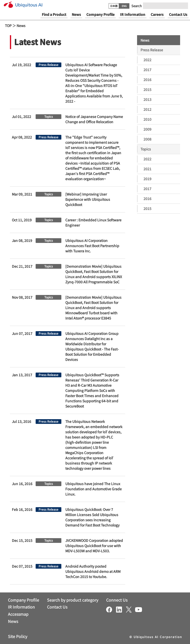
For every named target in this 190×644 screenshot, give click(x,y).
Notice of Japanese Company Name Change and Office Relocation (94, 119)
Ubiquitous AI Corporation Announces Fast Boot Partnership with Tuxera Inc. (92, 246)
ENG (124, 6)
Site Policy (18, 636)
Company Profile (24, 600)
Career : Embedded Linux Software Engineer (93, 222)
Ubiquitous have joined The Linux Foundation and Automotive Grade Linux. (94, 489)
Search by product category (73, 600)
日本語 (114, 6)
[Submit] (183, 6)
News (21, 26)
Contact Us (57, 607)
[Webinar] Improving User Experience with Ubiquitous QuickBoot (88, 199)
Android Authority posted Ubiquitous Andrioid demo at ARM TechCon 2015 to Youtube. (93, 571)
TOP (8, 26)
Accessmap (18, 614)
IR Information (21, 607)
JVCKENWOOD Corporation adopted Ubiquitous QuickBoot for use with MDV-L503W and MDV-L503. (94, 546)
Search (137, 6)
